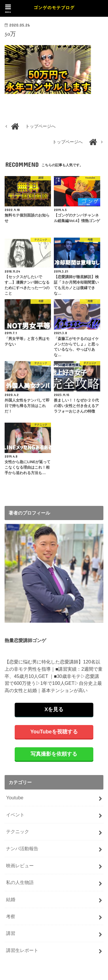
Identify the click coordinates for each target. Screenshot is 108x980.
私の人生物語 (20, 882)
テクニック (18, 831)
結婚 (11, 899)
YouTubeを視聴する (54, 732)
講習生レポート (22, 950)
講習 (11, 933)
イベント (15, 815)
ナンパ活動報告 (22, 848)
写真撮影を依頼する (54, 754)
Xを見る (54, 709)
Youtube (15, 798)
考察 (11, 916)
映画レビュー (20, 866)
